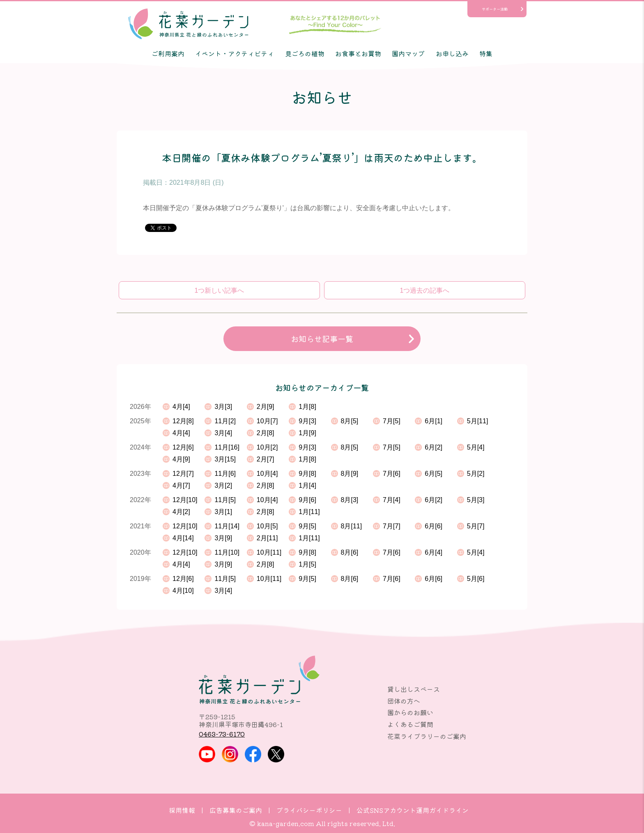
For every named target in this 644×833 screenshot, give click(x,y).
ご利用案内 (168, 53)
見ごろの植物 (305, 53)
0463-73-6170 (222, 734)
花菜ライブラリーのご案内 (427, 736)
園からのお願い (410, 712)
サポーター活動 (495, 9)
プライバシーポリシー (309, 810)
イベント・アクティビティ (235, 53)
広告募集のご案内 (236, 810)
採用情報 (182, 810)
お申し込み (452, 53)
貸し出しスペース (414, 689)
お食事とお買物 (358, 53)
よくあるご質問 (410, 724)
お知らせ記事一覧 (322, 339)
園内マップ (408, 53)
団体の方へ (404, 701)
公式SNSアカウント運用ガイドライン (413, 810)
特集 (486, 53)
